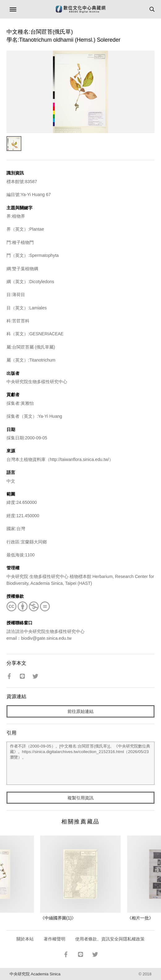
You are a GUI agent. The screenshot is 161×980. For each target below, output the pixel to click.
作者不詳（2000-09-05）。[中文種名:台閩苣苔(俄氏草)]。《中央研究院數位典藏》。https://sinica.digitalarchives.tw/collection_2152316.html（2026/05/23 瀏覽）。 (80, 763)
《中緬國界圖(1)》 (58, 918)
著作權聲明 (54, 939)
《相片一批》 (140, 918)
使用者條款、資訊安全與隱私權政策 (110, 939)
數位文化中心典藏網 (80, 9)
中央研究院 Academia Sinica (35, 974)
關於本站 (25, 939)
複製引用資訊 (80, 798)
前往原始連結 (80, 711)
